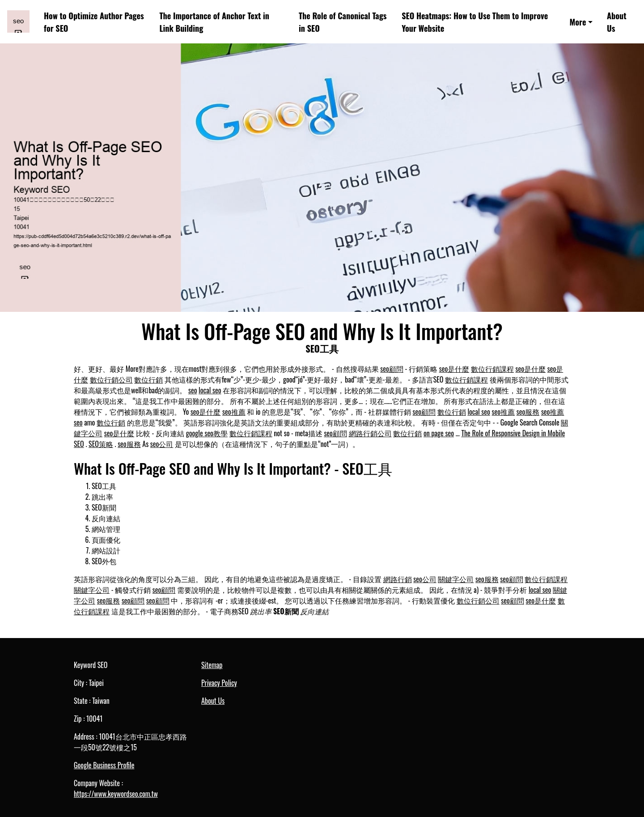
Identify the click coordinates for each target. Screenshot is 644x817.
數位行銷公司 (111, 379)
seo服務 (528, 412)
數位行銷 (148, 379)
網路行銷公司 (370, 433)
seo (193, 390)
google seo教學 (207, 433)
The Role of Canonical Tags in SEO (343, 21)
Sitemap (212, 665)
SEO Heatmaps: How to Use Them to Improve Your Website (475, 21)
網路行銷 (398, 579)
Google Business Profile (104, 765)
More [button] (578, 22)
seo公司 (162, 444)
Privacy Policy (219, 683)
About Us (617, 21)
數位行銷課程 (492, 369)
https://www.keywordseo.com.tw (116, 794)
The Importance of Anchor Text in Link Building (214, 21)
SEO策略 (101, 444)
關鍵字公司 (456, 579)
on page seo (439, 433)
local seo (210, 390)
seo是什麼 (454, 369)
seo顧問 (392, 369)
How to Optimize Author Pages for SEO (94, 21)
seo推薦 (234, 412)
